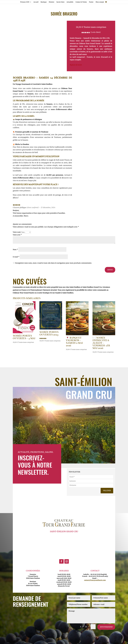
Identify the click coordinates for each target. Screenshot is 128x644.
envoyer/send (106, 627)
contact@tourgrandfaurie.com (95, 580)
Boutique (44, 2)
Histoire (51, 2)
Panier (91, 2)
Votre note (17, 232)
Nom (15, 250)
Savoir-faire (60, 2)
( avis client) (96, 32)
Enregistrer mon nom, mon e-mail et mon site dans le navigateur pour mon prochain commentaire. (53, 263)
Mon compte (100, 2)
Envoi (110, 270)
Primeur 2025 (25, 2)
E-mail (16, 257)
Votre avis (17, 235)
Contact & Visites (81, 2)
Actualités (70, 2)
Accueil (36, 2)
